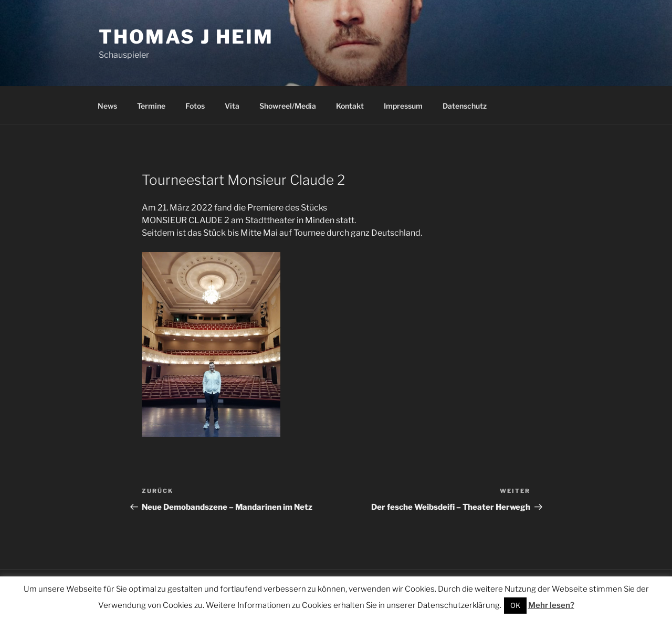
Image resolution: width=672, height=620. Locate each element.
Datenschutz (465, 106)
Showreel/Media (288, 106)
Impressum (403, 106)
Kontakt (350, 106)
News (107, 106)
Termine (151, 106)
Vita (232, 106)
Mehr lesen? (551, 605)
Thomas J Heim (186, 37)
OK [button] (515, 605)
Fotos (195, 106)
